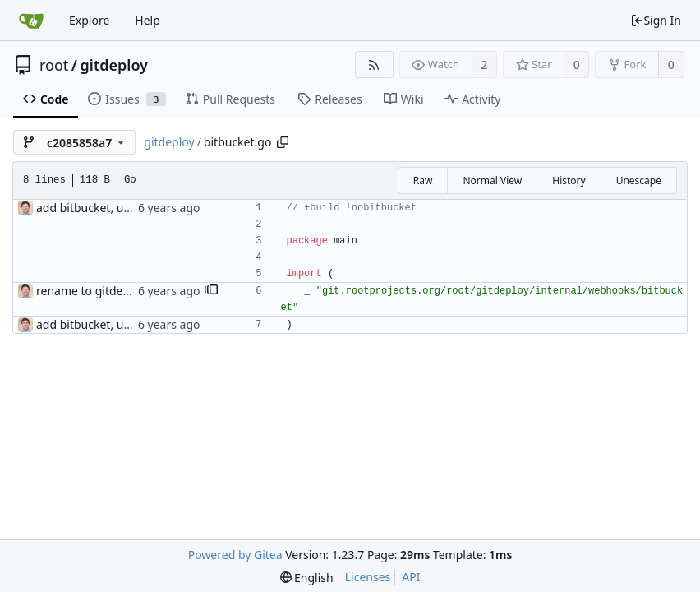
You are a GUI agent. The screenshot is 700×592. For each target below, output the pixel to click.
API (411, 577)
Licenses (368, 577)
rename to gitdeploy (91, 291)
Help (147, 20)
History (569, 180)
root (54, 65)
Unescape (639, 180)
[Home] (31, 21)
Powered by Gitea (235, 555)
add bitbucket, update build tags (124, 208)
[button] (211, 291)
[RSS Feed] (374, 65)
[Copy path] (283, 142)
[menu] (307, 578)
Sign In (656, 20)
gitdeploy (114, 65)
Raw (423, 180)
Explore (89, 20)
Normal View (492, 180)
